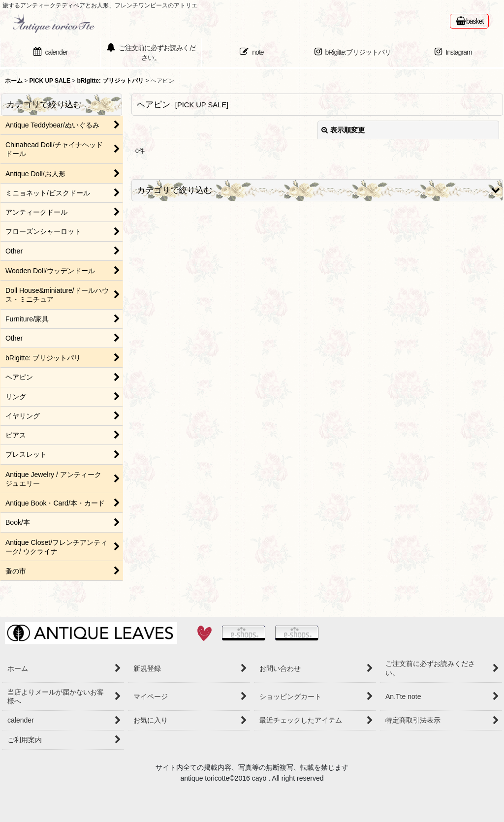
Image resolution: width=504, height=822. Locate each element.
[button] (317, 190)
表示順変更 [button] (343, 130)
